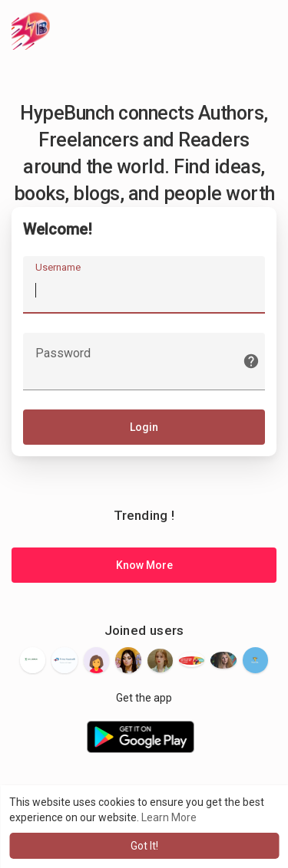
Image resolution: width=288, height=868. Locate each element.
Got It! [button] (144, 846)
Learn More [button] (169, 817)
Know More (144, 565)
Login (144, 427)
